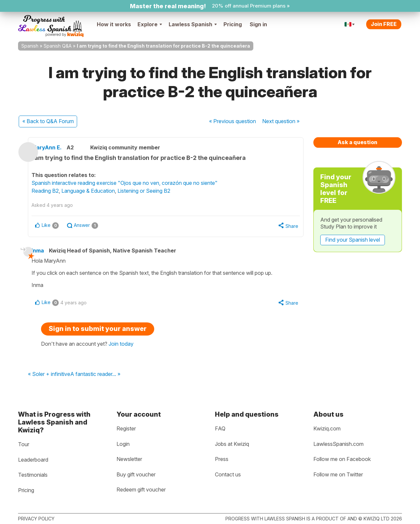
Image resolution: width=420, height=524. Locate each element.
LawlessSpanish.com (338, 444)
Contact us (228, 474)
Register (126, 428)
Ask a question (357, 142)
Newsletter (129, 459)
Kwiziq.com (327, 428)
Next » (281, 121)
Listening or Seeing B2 (157, 191)
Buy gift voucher (136, 474)
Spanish (30, 46)
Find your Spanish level (353, 240)
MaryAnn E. (60, 147)
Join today (121, 347)
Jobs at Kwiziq (232, 444)
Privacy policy (36, 519)
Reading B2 (58, 191)
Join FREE (384, 24)
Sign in (258, 24)
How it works (114, 24)
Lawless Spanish (193, 24)
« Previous (232, 121)
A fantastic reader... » (95, 378)
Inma (48, 252)
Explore (150, 24)
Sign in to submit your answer (98, 332)
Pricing (233, 24)
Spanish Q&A (58, 46)
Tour (24, 444)
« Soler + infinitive (49, 378)
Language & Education (101, 191)
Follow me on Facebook (342, 459)
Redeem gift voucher (141, 490)
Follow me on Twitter (338, 474)
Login (123, 444)
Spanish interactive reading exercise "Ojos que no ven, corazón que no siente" (138, 183)
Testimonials (33, 475)
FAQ (220, 428)
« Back (48, 121)
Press (222, 459)
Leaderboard (33, 460)
